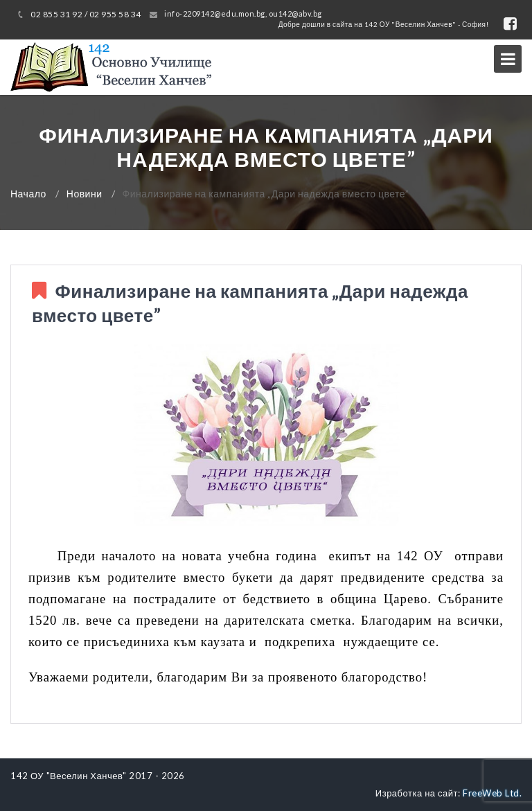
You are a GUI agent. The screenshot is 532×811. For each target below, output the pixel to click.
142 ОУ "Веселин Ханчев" (69, 776)
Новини (85, 194)
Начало (28, 194)
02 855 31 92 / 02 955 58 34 (86, 14)
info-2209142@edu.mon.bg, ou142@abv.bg (243, 14)
